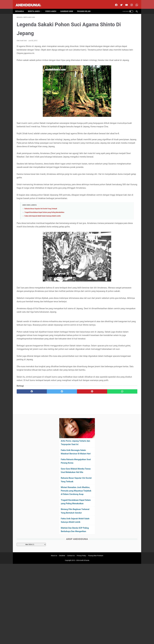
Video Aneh (52, 8)
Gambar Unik (68, 8)
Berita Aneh (35, 8)
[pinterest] (67, 452)
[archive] (120, 147)
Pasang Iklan (85, 8)
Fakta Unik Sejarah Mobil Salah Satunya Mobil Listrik (43, 245)
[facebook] (114, 3)
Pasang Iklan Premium (96, 474)
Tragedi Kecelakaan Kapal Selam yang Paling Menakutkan (44, 241)
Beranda (21, 8)
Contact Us (71, 474)
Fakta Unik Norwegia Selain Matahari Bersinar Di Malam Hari (120, 49)
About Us (54, 474)
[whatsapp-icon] (135, 3)
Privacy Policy (81, 474)
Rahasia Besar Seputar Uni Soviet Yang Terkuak (41, 238)
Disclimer (62, 474)
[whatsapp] (87, 452)
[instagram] (130, 3)
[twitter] (120, 3)
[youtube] (125, 3)
